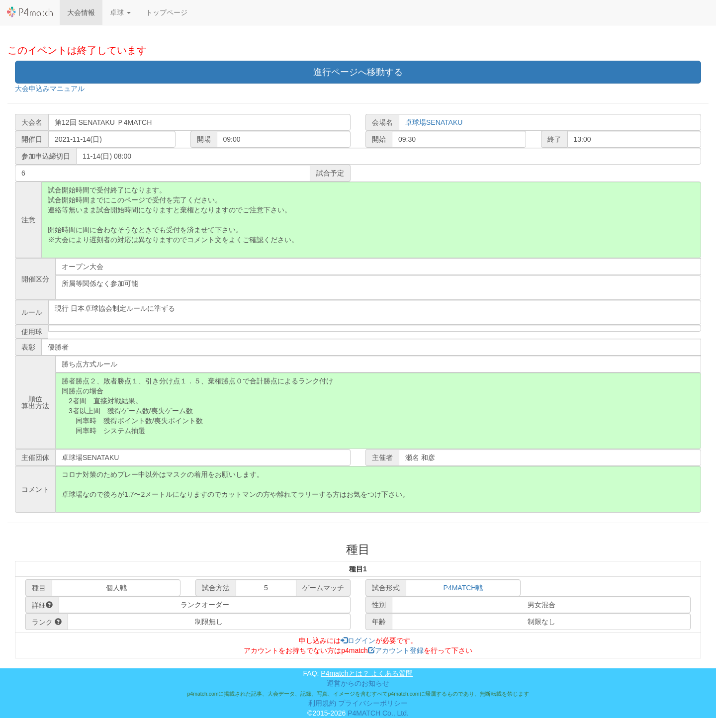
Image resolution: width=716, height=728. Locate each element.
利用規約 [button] (322, 703)
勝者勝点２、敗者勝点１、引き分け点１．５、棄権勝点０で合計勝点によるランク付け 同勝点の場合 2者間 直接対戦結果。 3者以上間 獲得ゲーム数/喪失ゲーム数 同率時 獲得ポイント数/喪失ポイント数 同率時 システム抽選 (378, 411)
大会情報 (81, 12)
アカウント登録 (396, 650)
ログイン (358, 640)
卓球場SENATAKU (434, 122)
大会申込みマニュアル (50, 89)
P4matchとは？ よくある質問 (367, 673)
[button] (120, 12)
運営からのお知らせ (358, 683)
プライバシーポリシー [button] (373, 703)
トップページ (167, 12)
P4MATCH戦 (463, 588)
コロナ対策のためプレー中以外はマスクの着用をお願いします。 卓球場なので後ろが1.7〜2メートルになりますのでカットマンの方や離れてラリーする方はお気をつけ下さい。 (378, 489)
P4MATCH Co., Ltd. (378, 713)
